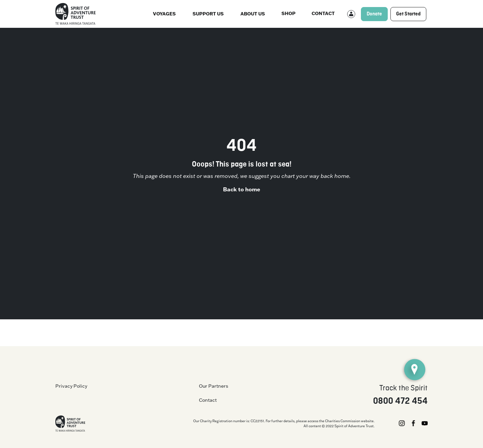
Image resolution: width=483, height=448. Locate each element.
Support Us (208, 14)
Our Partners (213, 386)
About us (253, 14)
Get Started (408, 14)
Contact (323, 13)
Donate (374, 14)
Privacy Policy (71, 386)
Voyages (164, 14)
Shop (288, 13)
